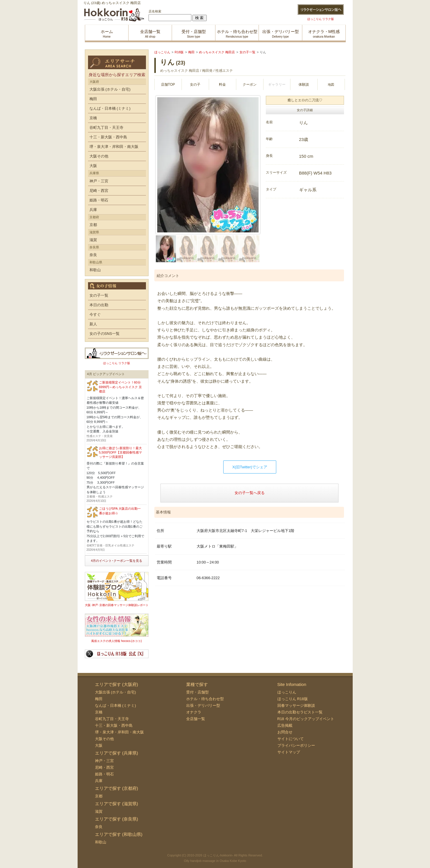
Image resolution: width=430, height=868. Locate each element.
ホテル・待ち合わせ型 (205, 699)
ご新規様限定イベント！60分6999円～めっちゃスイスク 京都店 (121, 387)
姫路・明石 (99, 200)
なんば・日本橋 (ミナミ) (110, 108)
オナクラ (194, 712)
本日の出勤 (99, 305)
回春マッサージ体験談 (296, 705)
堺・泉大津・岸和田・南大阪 (114, 147)
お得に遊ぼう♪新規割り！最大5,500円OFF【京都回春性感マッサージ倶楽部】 (121, 453)
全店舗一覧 (196, 719)
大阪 (93, 166)
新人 (93, 324)
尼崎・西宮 (99, 191)
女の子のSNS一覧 (105, 334)
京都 (93, 225)
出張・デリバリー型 (203, 705)
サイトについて (291, 739)
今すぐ (95, 314)
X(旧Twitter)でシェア (250, 467)
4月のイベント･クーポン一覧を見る (117, 561)
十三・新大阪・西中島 (108, 137)
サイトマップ (289, 752)
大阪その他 (99, 156)
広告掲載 (285, 725)
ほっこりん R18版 (293, 699)
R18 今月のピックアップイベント (306, 719)
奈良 (93, 255)
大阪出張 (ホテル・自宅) (110, 89)
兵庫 (93, 210)
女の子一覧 (99, 295)
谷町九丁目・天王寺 (106, 127)
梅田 (93, 99)
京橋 (93, 118)
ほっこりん (287, 692)
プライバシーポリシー (296, 745)
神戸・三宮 (99, 181)
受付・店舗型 (197, 692)
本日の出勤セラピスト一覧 (300, 712)
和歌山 (95, 270)
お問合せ (285, 732)
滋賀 (93, 240)
